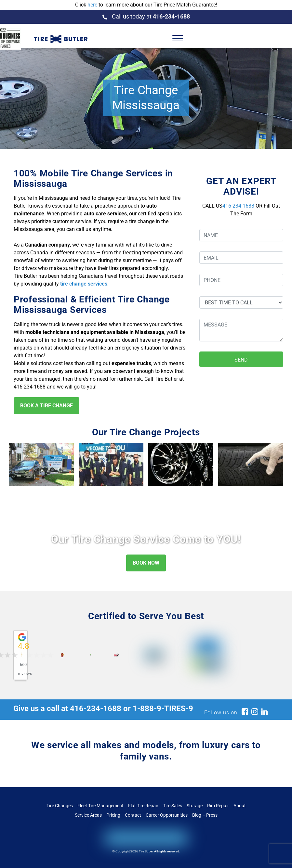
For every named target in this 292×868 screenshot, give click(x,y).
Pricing (113, 815)
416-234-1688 (238, 206)
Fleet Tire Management (100, 806)
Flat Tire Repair (143, 806)
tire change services (84, 284)
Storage (195, 806)
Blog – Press (205, 815)
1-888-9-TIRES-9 (163, 708)
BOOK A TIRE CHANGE (46, 406)
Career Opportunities (167, 815)
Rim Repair (218, 806)
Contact (133, 815)
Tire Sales (173, 806)
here (92, 5)
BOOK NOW (146, 563)
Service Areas (88, 815)
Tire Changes (60, 806)
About (240, 806)
